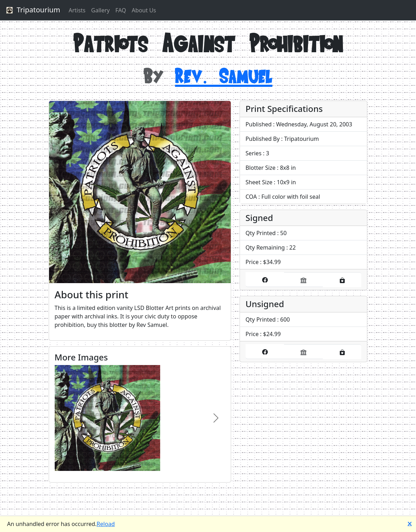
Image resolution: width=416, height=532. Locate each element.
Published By (263, 139)
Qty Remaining (265, 247)
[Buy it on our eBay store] (303, 280)
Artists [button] (77, 10)
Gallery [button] (100, 10)
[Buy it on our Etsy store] (342, 280)
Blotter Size (261, 168)
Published (259, 124)
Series (254, 153)
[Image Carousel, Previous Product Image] (64, 418)
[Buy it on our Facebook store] (265, 280)
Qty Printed (261, 233)
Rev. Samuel (224, 76)
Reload (106, 524)
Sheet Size (259, 182)
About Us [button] (144, 10)
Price (252, 262)
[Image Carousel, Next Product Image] (216, 418)
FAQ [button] (121, 10)
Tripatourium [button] (32, 10)
